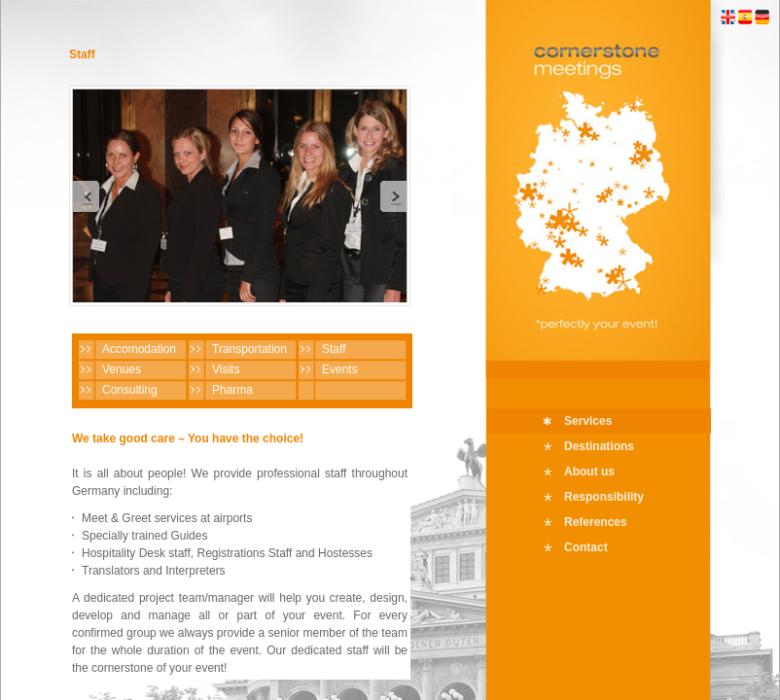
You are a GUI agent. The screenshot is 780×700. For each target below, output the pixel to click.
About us (589, 472)
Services (588, 421)
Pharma (232, 390)
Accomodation (139, 349)
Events (340, 369)
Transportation (249, 349)
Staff (334, 349)
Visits (226, 369)
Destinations (599, 446)
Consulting (130, 390)
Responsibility (604, 497)
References (596, 522)
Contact (586, 547)
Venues (122, 369)
